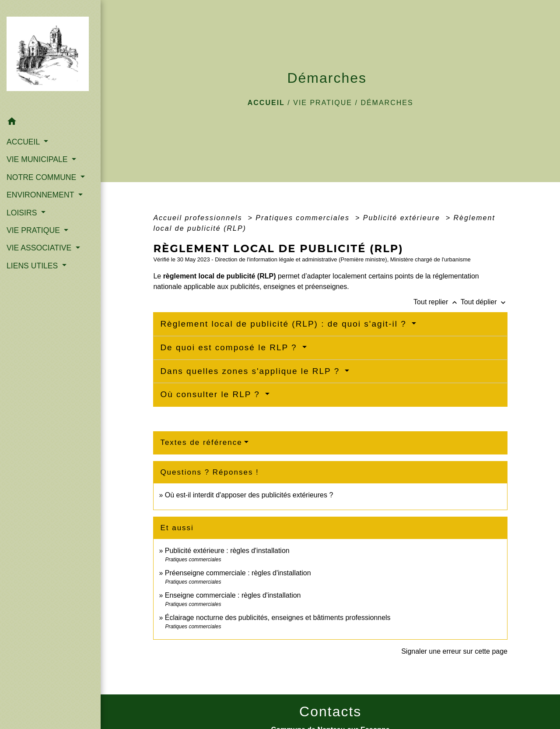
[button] (50, 123)
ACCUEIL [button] (24, 142)
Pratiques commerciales (304, 218)
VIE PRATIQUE (323, 103)
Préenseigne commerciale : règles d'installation (238, 573)
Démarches (387, 103)
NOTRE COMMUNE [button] (42, 177)
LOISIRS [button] (23, 213)
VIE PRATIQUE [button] (34, 230)
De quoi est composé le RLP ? (230, 347)
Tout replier (437, 302)
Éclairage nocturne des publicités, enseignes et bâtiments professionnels (278, 618)
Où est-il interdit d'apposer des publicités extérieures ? (249, 495)
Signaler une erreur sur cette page (454, 651)
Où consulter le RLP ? (212, 394)
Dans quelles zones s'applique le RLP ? (251, 371)
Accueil (266, 103)
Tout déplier (484, 302)
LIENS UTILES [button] (33, 266)
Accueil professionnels (199, 218)
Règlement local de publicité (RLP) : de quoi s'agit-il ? (285, 324)
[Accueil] (50, 56)
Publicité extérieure (403, 218)
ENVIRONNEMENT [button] (41, 195)
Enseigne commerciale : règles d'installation (233, 595)
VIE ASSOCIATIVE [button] (40, 248)
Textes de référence (201, 442)
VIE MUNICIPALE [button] (38, 159)
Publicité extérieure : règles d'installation (227, 551)
